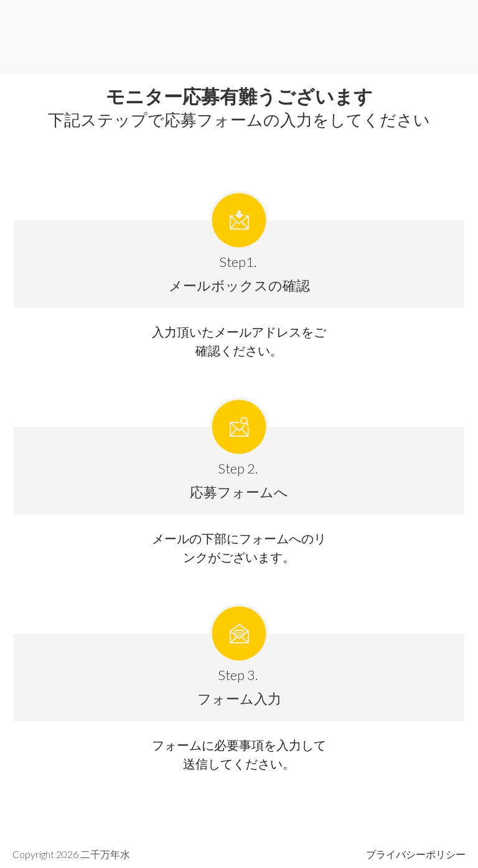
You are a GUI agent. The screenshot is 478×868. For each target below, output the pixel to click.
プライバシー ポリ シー (416, 854)
